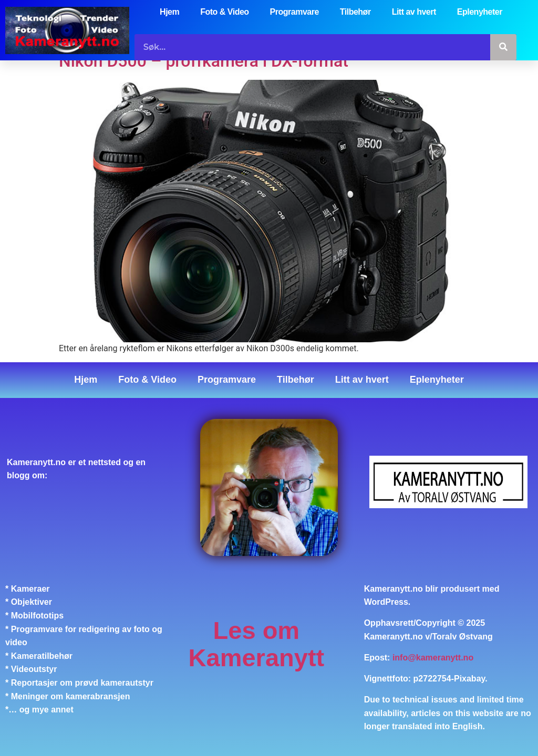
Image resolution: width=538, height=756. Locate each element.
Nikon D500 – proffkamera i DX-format (204, 61)
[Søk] (503, 47)
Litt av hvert (414, 12)
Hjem (169, 12)
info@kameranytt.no (433, 658)
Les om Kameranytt (257, 644)
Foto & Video (224, 12)
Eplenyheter (480, 12)
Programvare (294, 12)
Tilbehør (355, 12)
